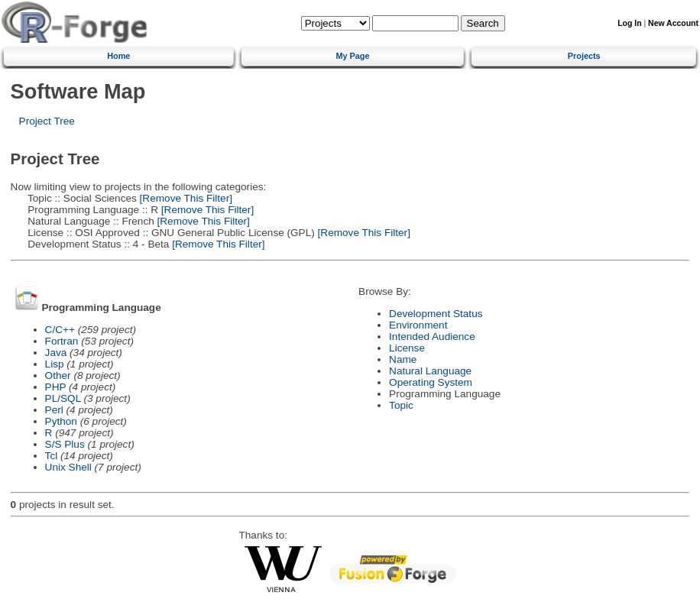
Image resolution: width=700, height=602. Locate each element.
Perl (54, 410)
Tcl (52, 456)
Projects (584, 56)
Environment (418, 325)
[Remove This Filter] (185, 198)
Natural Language (430, 371)
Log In (629, 23)
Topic (401, 405)
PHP (56, 387)
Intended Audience (432, 337)
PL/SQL (63, 398)
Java (56, 353)
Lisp (55, 364)
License (407, 348)
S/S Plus (65, 444)
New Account (673, 23)
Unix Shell (68, 467)
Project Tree (47, 121)
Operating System (431, 382)
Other (58, 375)
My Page (352, 56)
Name (403, 359)
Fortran (62, 341)
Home (118, 56)
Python (61, 421)
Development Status (436, 314)
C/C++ (60, 330)
